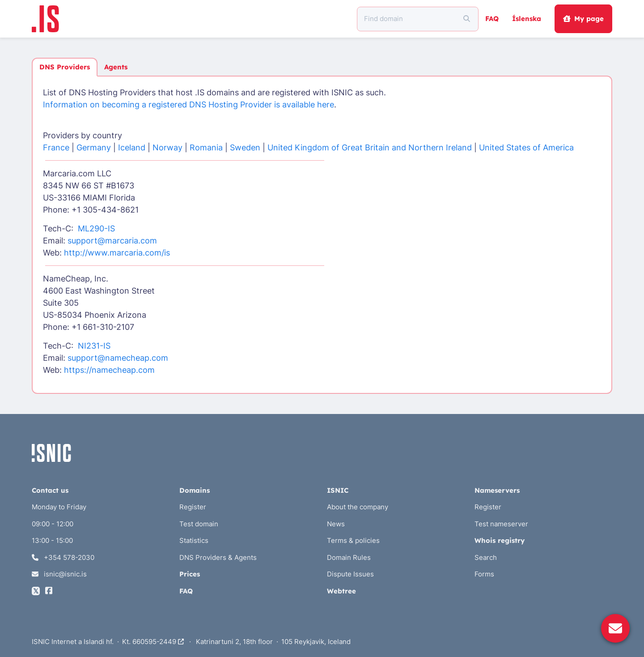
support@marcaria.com (112, 241)
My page (583, 19)
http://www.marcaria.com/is (117, 253)
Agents (116, 67)
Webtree (341, 591)
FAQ (492, 19)
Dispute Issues (350, 574)
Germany (94, 147)
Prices (190, 574)
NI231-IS (94, 346)
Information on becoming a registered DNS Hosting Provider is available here (189, 105)
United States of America (526, 147)
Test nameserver (501, 524)
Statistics (194, 540)
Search (486, 557)
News (336, 524)
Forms (484, 574)
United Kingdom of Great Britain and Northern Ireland (370, 147)
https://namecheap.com (109, 370)
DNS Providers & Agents (218, 557)
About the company (358, 507)
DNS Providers (65, 67)
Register (193, 507)
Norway (167, 147)
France (56, 147)
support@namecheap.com (118, 358)
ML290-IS (96, 228)
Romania (206, 147)
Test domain (199, 524)
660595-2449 (158, 642)
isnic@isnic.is (59, 574)
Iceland (132, 147)
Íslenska (527, 19)
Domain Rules (349, 557)
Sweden (245, 147)
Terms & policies (353, 540)
